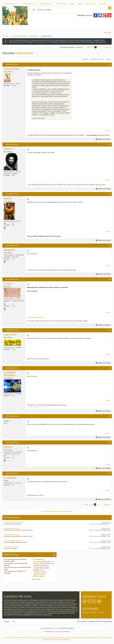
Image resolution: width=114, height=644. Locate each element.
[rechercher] (55, 10)
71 (70, 640)
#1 (110, 64)
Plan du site (103, 4)
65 (58, 640)
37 (70, 638)
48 (92, 638)
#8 (110, 416)
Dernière (108, 47)
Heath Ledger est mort (11, 528)
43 (82, 638)
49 (94, 638)
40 (76, 638)
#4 (110, 245)
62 (52, 640)
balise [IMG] (39, 564)
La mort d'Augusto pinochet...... (14, 541)
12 (18, 638)
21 (37, 638)
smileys (39, 562)
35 (66, 638)
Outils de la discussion (97, 59)
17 (28, 638)
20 (35, 638)
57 (111, 638)
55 (107, 638)
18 (31, 638)
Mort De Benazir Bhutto (12, 535)
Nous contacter (82, 621)
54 (105, 638)
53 (103, 638)
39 (74, 638)
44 (84, 638)
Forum (7, 36)
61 (50, 640)
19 (33, 638)
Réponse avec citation (103, 139)
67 (62, 640)
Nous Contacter (91, 4)
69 (66, 640)
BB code (36, 559)
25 (45, 638)
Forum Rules (36, 579)
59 (46, 640)
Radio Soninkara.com (46, 4)
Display (108, 59)
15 (24, 638)
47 (90, 638)
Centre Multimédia (61, 4)
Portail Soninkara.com (11, 4)
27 (49, 638)
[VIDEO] (36, 566)
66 (60, 640)
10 (14, 638)
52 (101, 638)
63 (54, 640)
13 (20, 638)
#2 (110, 144)
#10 (109, 473)
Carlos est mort (24, 53)
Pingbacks (37, 574)
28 (51, 638)
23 (41, 638)
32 (59, 638)
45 (86, 638)
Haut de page (107, 621)
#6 (110, 330)
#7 (110, 368)
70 (68, 640)
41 (78, 638)
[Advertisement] (53, 22)
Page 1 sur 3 (90, 47)
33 (61, 638)
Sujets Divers (34, 36)
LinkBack (85, 59)
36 (68, 638)
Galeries (80, 4)
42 (80, 638)
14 (22, 638)
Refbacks (37, 576)
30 (55, 638)
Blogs (72, 4)
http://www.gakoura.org (35, 317)
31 (57, 638)
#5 (110, 279)
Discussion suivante (65, 511)
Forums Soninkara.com (29, 4)
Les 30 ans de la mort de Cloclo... (15, 522)
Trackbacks (37, 572)
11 (16, 638)
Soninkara (92, 621)
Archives (99, 621)
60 (48, 640)
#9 (110, 442)
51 (99, 638)
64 (56, 640)
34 (64, 638)
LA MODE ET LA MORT (11, 547)
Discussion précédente (50, 511)
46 (88, 638)
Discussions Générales (19, 36)
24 (43, 638)
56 (109, 638)
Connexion (108, 33)
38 (72, 638)
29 (53, 638)
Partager (107, 131)
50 (96, 638)
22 (39, 638)
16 (27, 638)
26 (47, 638)
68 (64, 640)
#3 (110, 194)
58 (44, 640)
